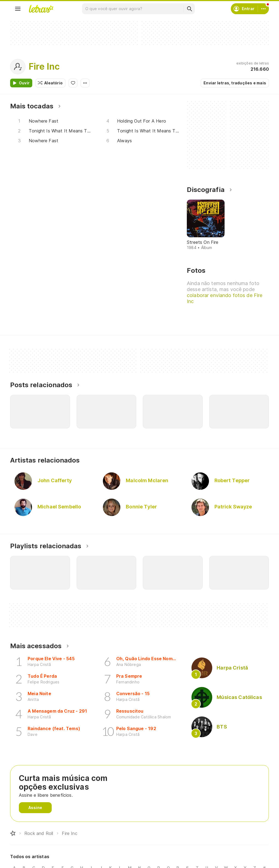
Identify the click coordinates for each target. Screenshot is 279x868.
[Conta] (263, 9)
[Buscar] (189, 9)
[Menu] (18, 9)
